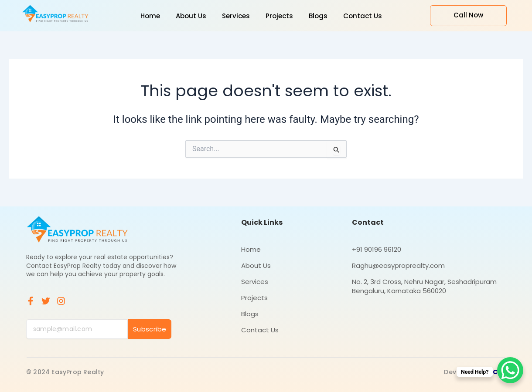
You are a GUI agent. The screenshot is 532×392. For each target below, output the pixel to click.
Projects (254, 298)
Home (251, 249)
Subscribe (150, 329)
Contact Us (260, 330)
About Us (256, 265)
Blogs (250, 314)
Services (255, 282)
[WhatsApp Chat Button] (510, 370)
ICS (496, 372)
